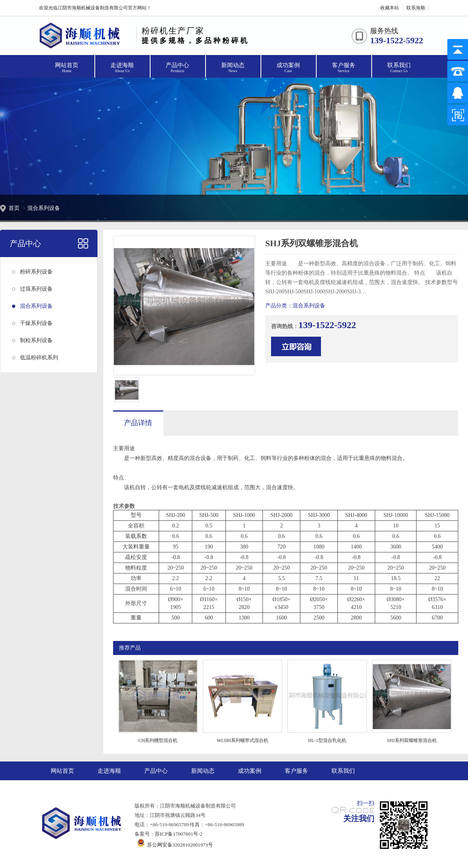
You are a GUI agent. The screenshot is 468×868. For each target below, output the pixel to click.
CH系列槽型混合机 (158, 740)
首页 (14, 208)
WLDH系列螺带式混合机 (243, 740)
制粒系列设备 (36, 340)
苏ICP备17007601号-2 (179, 834)
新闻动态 (233, 68)
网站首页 (67, 68)
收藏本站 (390, 8)
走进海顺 (122, 68)
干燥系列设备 (36, 323)
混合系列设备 (44, 208)
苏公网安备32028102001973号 (174, 845)
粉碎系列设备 (36, 272)
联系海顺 (416, 8)
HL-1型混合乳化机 (327, 740)
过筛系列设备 (36, 289)
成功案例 (288, 68)
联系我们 (399, 68)
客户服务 (344, 68)
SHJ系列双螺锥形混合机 (412, 740)
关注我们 (359, 818)
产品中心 (177, 68)
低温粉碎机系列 (39, 358)
